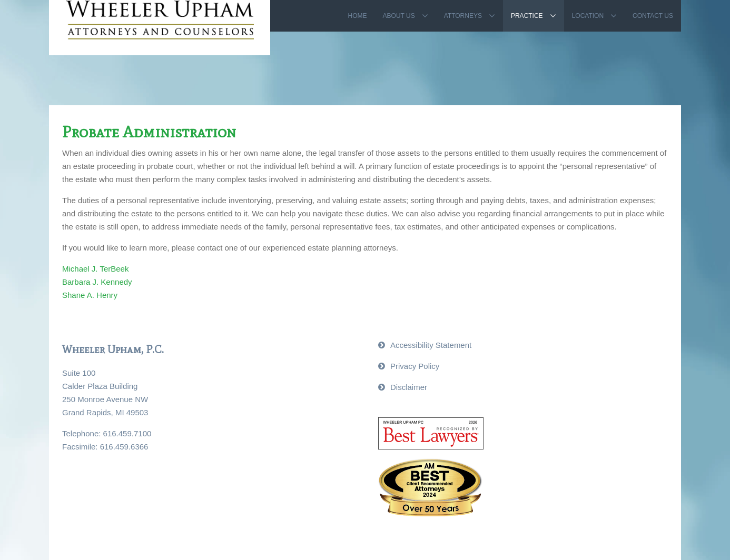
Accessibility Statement (431, 345)
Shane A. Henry (90, 295)
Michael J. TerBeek (95, 269)
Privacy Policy (415, 366)
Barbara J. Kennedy (97, 282)
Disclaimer (409, 387)
